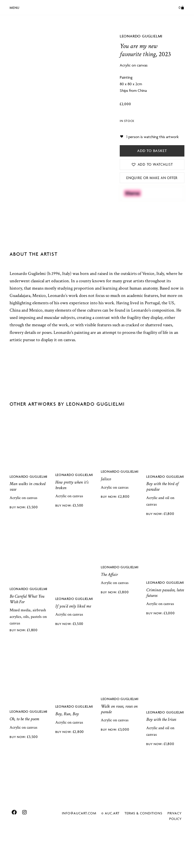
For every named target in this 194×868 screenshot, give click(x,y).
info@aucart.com (79, 846)
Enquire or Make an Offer (152, 178)
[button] (15, 7)
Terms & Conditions (143, 846)
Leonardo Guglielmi (141, 36)
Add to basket (152, 151)
